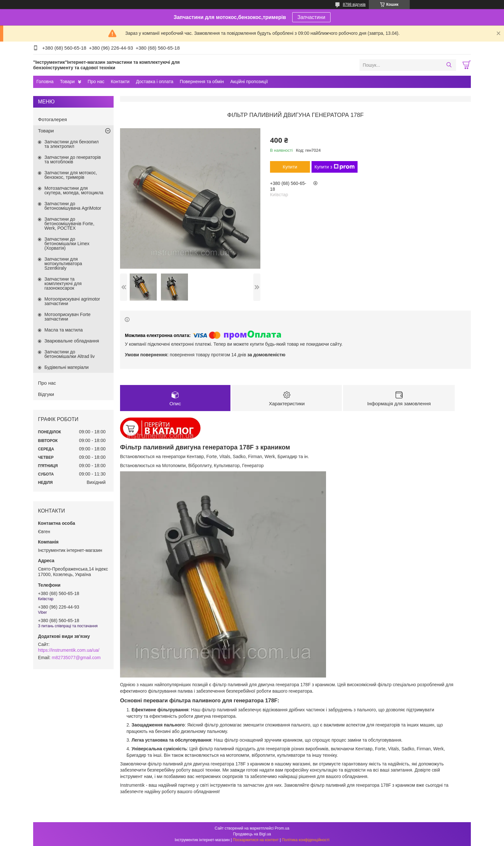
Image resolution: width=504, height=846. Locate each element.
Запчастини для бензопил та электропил (71, 144)
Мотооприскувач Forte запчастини (67, 317)
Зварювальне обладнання (72, 341)
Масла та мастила (64, 330)
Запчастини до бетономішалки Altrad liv (70, 354)
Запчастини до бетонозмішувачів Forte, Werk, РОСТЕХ (69, 224)
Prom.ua (282, 828)
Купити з (335, 167)
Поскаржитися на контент (256, 840)
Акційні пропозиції (249, 82)
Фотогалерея (52, 119)
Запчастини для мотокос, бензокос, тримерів (71, 175)
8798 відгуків (354, 5)
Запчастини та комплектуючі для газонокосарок (63, 284)
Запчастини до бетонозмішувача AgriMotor (73, 206)
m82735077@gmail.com (76, 658)
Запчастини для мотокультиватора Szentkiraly (63, 264)
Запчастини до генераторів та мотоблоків (73, 159)
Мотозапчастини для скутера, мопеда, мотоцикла (74, 190)
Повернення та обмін (202, 82)
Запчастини (311, 17)
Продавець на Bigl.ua (252, 834)
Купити (290, 167)
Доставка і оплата (154, 82)
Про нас (96, 82)
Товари (67, 82)
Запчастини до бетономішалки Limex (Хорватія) (67, 244)
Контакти (120, 82)
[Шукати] (449, 65)
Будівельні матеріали (66, 367)
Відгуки (46, 394)
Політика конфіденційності (306, 840)
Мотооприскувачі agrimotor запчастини (72, 301)
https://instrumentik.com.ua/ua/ (69, 650)
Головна (45, 82)
